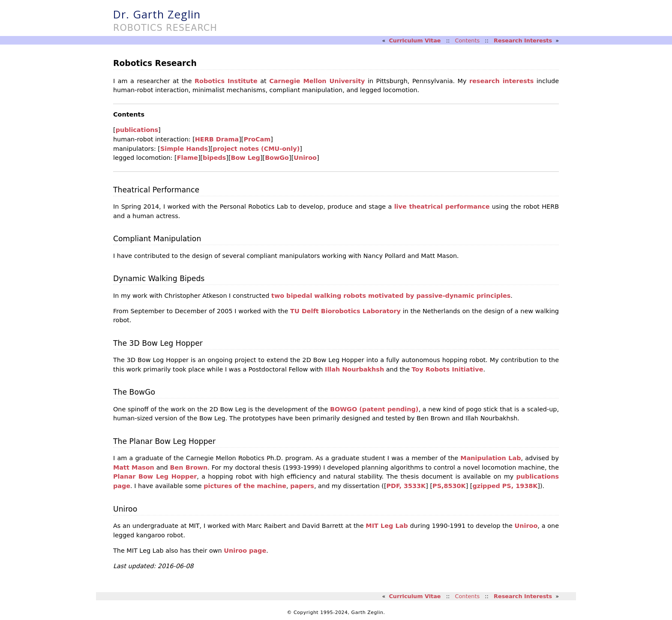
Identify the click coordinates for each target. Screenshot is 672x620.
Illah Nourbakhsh (354, 369)
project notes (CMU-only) (256, 149)
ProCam (257, 139)
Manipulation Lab (490, 458)
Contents (468, 40)
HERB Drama (217, 139)
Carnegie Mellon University (317, 81)
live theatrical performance (442, 207)
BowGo (277, 158)
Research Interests (523, 40)
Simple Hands (184, 149)
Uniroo (305, 158)
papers (302, 486)
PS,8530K (449, 486)
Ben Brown (189, 467)
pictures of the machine (245, 486)
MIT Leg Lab (387, 526)
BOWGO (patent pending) (374, 409)
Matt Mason (134, 467)
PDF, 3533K (406, 486)
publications (137, 130)
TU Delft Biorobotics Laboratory (345, 311)
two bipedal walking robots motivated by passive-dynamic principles (391, 296)
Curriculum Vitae (415, 40)
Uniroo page (245, 551)
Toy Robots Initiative (448, 369)
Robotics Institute (226, 81)
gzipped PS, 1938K (505, 486)
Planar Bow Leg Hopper (155, 476)
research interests (501, 81)
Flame (187, 158)
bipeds (214, 158)
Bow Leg (246, 158)
